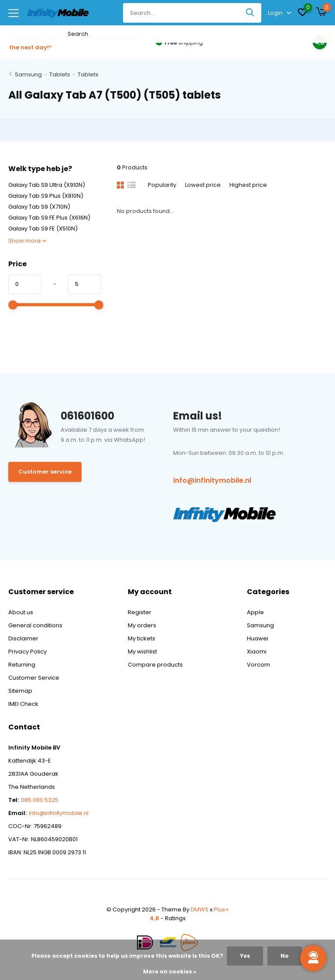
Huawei (258, 638)
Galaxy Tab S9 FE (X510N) (43, 229)
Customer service (45, 472)
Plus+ (221, 910)
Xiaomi (257, 652)
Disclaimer (23, 638)
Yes (245, 956)
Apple (255, 612)
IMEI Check (23, 704)
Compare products (155, 665)
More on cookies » (170, 971)
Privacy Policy (27, 652)
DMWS (200, 910)
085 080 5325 (40, 800)
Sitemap (20, 691)
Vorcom (258, 665)
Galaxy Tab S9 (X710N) (39, 207)
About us (21, 612)
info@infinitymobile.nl (212, 480)
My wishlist (142, 652)
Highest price (248, 185)
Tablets (60, 74)
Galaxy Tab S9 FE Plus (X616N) (49, 218)
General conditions (35, 625)
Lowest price (203, 185)
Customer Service (34, 678)
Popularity (162, 185)
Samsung (28, 74)
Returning (22, 665)
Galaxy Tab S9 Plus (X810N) (46, 196)
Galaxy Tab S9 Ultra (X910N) (47, 185)
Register (140, 612)
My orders (142, 625)
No (285, 956)
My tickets (142, 638)
